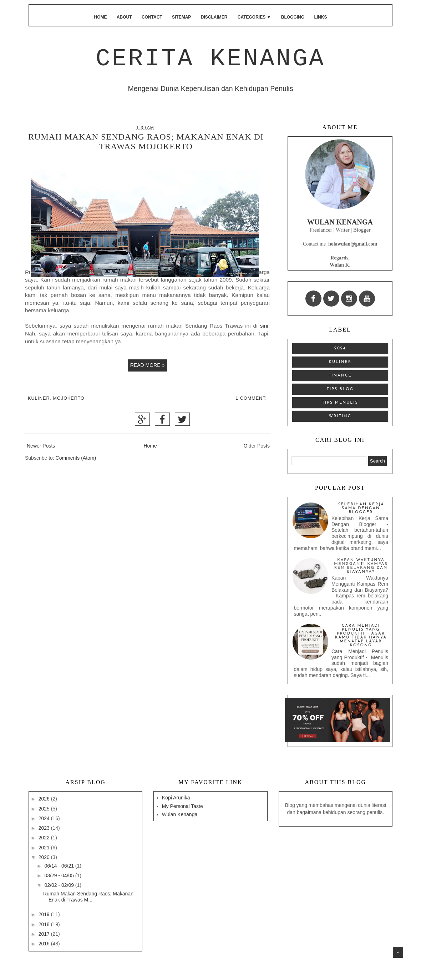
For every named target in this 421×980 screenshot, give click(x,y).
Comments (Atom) (76, 458)
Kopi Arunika (176, 798)
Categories (254, 17)
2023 (45, 828)
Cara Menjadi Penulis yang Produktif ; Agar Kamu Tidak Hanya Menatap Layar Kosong (361, 636)
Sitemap (181, 17)
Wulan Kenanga (180, 814)
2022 (45, 838)
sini (264, 326)
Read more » (147, 365)
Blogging (293, 17)
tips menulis (340, 403)
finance (340, 376)
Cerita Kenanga (210, 59)
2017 (45, 934)
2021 (45, 848)
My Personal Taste (182, 806)
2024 (340, 348)
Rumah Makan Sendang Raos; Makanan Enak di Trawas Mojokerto (146, 142)
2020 (45, 857)
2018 (45, 924)
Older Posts (257, 446)
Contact (152, 17)
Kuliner (39, 398)
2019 (45, 914)
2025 (45, 809)
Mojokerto (69, 398)
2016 (45, 944)
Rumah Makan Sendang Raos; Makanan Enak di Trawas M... (88, 897)
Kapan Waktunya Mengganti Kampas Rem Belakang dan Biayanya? (361, 566)
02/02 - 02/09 (60, 885)
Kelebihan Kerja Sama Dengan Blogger (361, 508)
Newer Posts (41, 446)
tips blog (340, 389)
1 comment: (251, 398)
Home (101, 17)
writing (340, 416)
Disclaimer (214, 17)
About (124, 17)
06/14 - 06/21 (60, 866)
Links (320, 17)
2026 (45, 799)
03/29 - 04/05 (60, 875)
